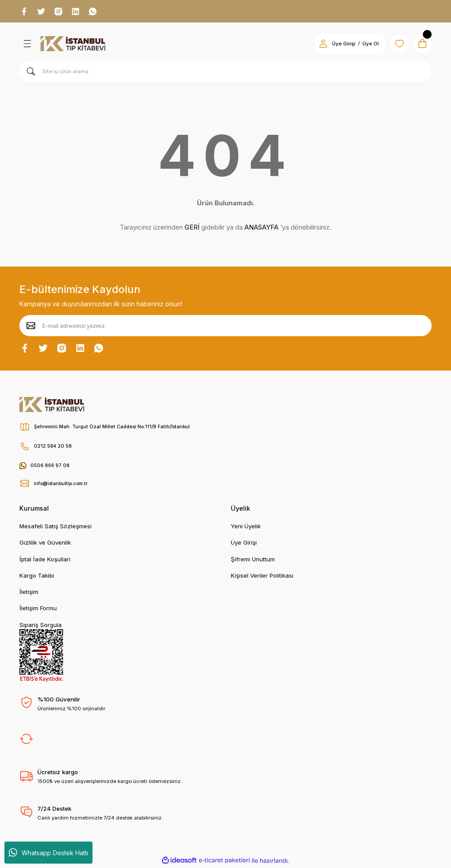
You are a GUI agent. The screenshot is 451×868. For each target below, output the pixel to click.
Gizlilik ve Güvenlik (45, 544)
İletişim (29, 593)
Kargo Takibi (37, 577)
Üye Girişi (244, 544)
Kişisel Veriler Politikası (262, 577)
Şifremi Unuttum (253, 560)
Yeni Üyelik (246, 527)
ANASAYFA (261, 228)
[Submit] (31, 327)
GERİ (192, 228)
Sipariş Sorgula (41, 626)
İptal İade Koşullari (45, 560)
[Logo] (73, 45)
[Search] (225, 73)
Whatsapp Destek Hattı (48, 853)
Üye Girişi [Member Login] (338, 45)
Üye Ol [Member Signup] (365, 45)
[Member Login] (318, 45)
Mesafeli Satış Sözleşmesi (55, 527)
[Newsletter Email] (225, 327)
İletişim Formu (38, 609)
